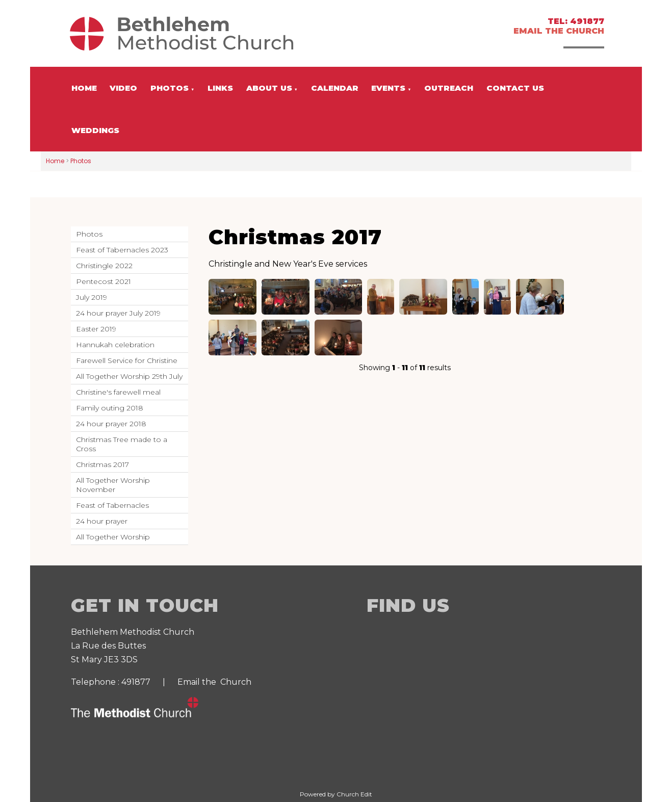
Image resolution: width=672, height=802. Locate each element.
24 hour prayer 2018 (111, 424)
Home (84, 88)
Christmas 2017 (102, 464)
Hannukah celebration (115, 345)
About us (269, 88)
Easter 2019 (96, 329)
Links (220, 88)
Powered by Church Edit (336, 794)
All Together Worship (113, 537)
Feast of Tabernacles (112, 505)
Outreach (449, 88)
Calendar (335, 88)
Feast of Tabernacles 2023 (122, 250)
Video (123, 88)
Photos (170, 88)
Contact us (515, 88)
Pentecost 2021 (104, 281)
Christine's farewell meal (118, 392)
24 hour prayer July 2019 (118, 313)
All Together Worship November (113, 485)
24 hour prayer (102, 521)
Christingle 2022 (104, 266)
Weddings (95, 130)
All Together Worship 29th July (129, 376)
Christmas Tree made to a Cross (122, 444)
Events (388, 88)
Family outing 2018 (110, 408)
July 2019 (92, 297)
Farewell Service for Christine (127, 360)
